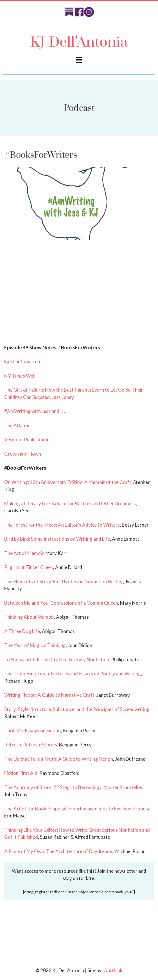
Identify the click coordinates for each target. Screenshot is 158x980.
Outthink (113, 970)
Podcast (79, 108)
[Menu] (79, 60)
